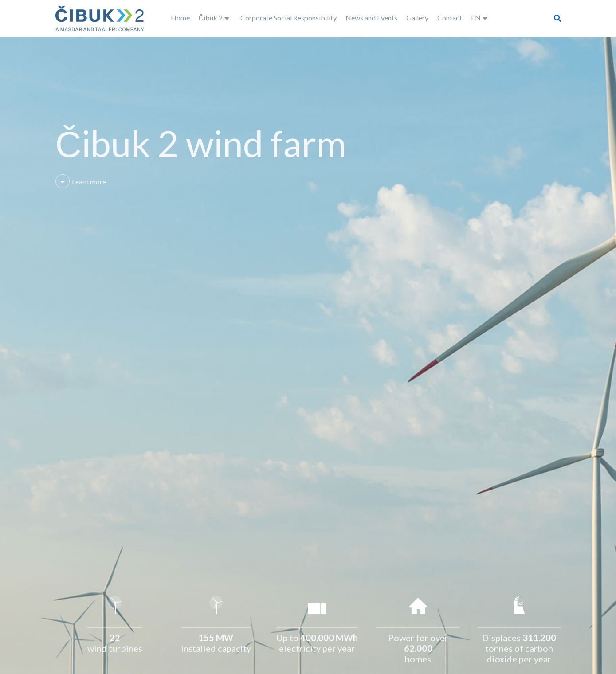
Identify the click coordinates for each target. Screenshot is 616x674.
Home (180, 18)
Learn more (81, 181)
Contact (450, 18)
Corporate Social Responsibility (288, 18)
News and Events (371, 18)
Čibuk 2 (211, 18)
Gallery (417, 18)
